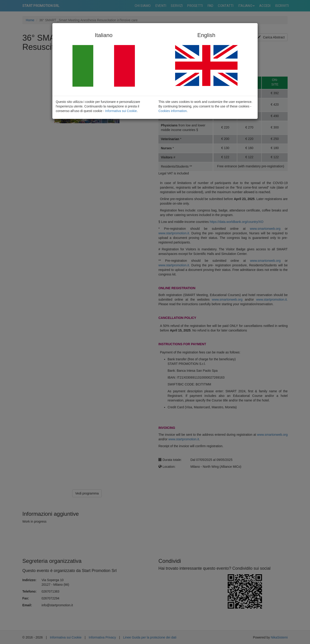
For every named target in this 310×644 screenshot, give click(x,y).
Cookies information (173, 111)
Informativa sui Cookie (121, 111)
